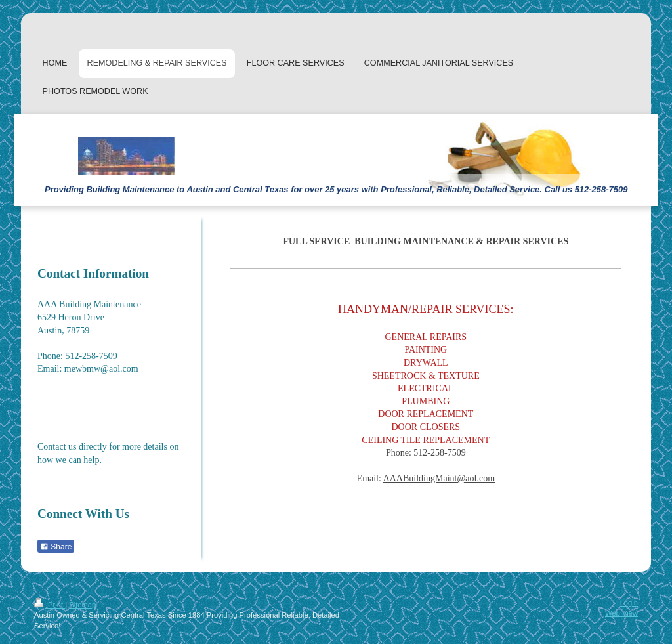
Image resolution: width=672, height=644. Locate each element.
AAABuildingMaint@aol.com (439, 478)
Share (56, 547)
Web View (621, 613)
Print (50, 605)
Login (629, 603)
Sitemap (82, 605)
